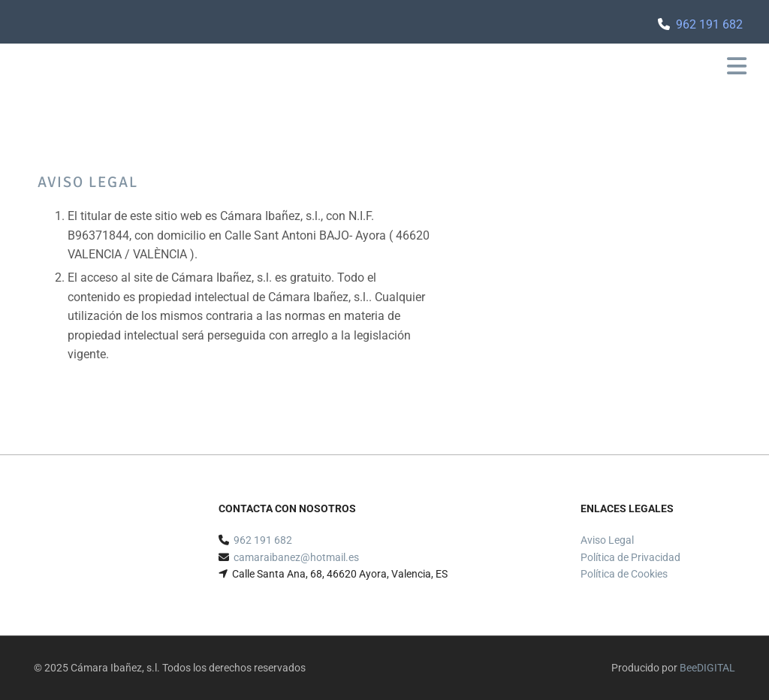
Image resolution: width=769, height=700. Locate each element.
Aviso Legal (607, 540)
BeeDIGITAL (707, 668)
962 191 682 (709, 24)
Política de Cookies (624, 574)
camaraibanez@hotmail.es (296, 557)
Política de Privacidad (630, 557)
